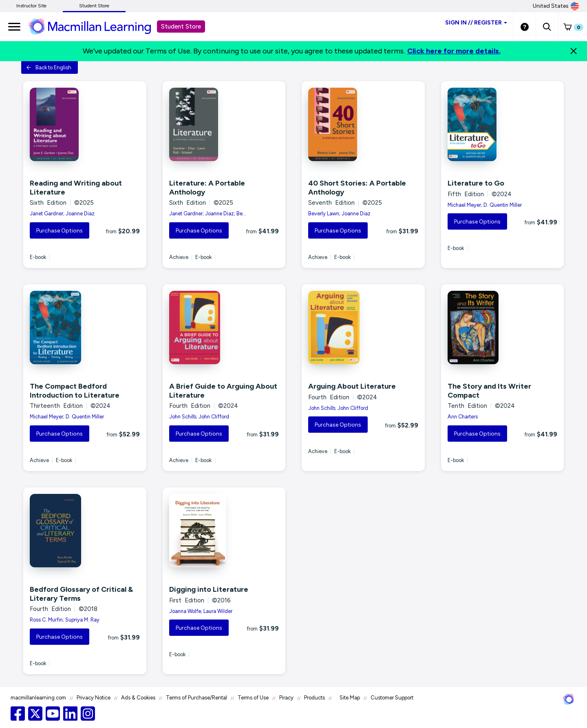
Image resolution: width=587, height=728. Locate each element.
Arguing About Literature (352, 386)
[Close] (574, 51)
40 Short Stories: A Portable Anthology (357, 188)
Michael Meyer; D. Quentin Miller (485, 205)
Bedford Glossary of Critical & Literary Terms (81, 594)
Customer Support (392, 698)
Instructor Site (31, 6)
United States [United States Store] (556, 6)
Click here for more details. (454, 51)
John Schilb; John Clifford (199, 417)
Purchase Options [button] (60, 231)
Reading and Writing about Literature (76, 188)
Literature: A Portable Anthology (207, 188)
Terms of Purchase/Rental (196, 698)
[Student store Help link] (525, 27)
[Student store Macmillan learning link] (96, 26)
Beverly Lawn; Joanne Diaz (339, 214)
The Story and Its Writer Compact (489, 391)
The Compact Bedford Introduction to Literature (75, 391)
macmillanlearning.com (38, 698)
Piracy (286, 698)
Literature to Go (476, 183)
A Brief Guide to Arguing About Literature (223, 391)
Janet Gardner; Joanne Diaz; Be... (208, 214)
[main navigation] (14, 27)
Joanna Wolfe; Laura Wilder (201, 611)
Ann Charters (463, 417)
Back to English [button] (49, 67)
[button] (547, 27)
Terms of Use (253, 698)
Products (314, 698)
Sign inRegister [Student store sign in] (476, 23)
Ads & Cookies (138, 698)
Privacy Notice (94, 698)
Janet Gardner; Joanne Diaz (62, 214)
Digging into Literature (209, 589)
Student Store (94, 6)
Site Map (350, 698)
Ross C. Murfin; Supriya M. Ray (65, 620)
